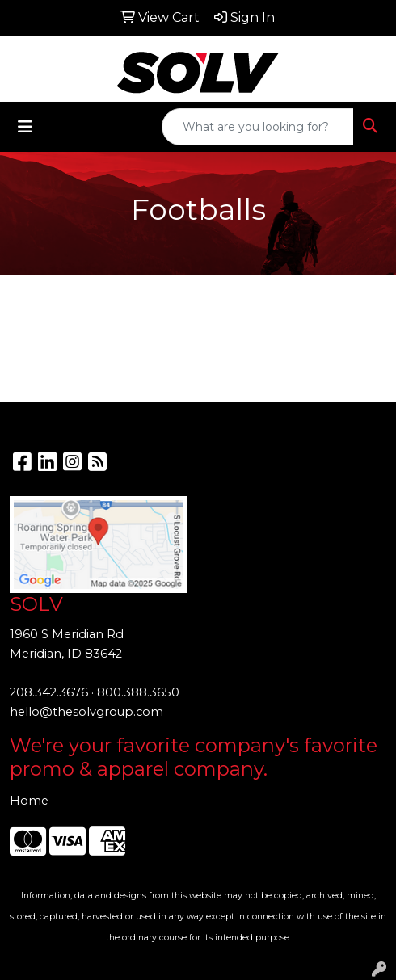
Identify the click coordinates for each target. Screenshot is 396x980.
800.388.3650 (138, 692)
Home (29, 801)
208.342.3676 (49, 692)
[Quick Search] (258, 127)
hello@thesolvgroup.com (86, 712)
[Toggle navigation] (25, 127)
